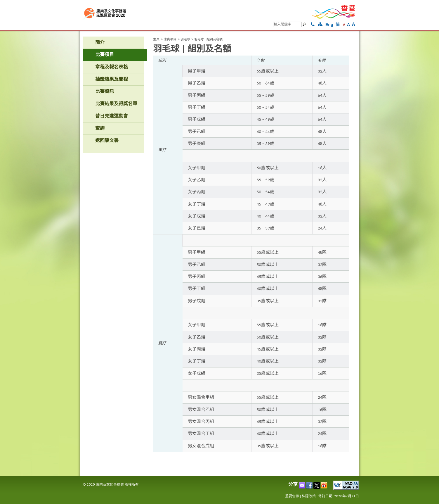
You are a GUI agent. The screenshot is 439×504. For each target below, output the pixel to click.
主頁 (156, 39)
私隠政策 (309, 496)
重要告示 (292, 496)
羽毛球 (185, 39)
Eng (329, 25)
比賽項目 (170, 39)
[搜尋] (287, 24)
